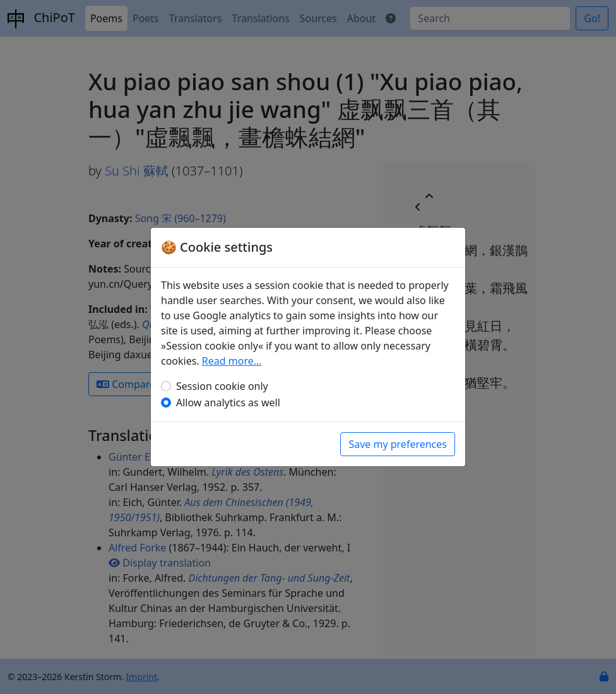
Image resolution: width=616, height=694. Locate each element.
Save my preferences (398, 444)
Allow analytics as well (228, 403)
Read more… (232, 361)
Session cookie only (222, 386)
